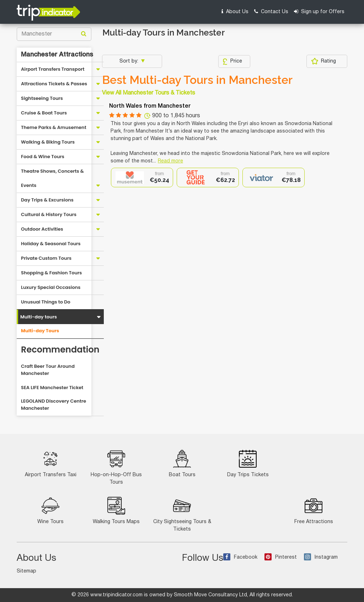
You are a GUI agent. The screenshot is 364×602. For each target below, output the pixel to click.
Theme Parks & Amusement (54, 127)
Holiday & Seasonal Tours (51, 244)
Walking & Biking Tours (48, 142)
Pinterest (281, 557)
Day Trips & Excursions (47, 200)
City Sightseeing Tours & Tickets (182, 514)
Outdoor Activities (42, 229)
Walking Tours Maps (116, 510)
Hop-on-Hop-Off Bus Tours (116, 467)
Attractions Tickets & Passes (54, 84)
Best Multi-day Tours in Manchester (197, 80)
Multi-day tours (39, 317)
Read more (170, 161)
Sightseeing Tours (42, 98)
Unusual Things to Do (46, 302)
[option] (142, 178)
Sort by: (130, 61)
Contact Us (271, 12)
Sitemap (26, 571)
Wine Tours (50, 510)
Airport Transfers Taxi (51, 464)
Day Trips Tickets (248, 464)
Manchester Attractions (57, 55)
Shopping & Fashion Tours (51, 273)
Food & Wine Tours (43, 157)
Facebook (240, 557)
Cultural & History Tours (49, 214)
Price (232, 61)
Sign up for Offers (319, 12)
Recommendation (60, 350)
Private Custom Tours (46, 258)
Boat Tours (182, 464)
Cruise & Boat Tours (44, 113)
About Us (235, 12)
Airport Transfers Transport (53, 69)
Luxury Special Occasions (51, 287)
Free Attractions (314, 510)
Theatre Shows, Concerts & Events (52, 178)
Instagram (321, 557)
